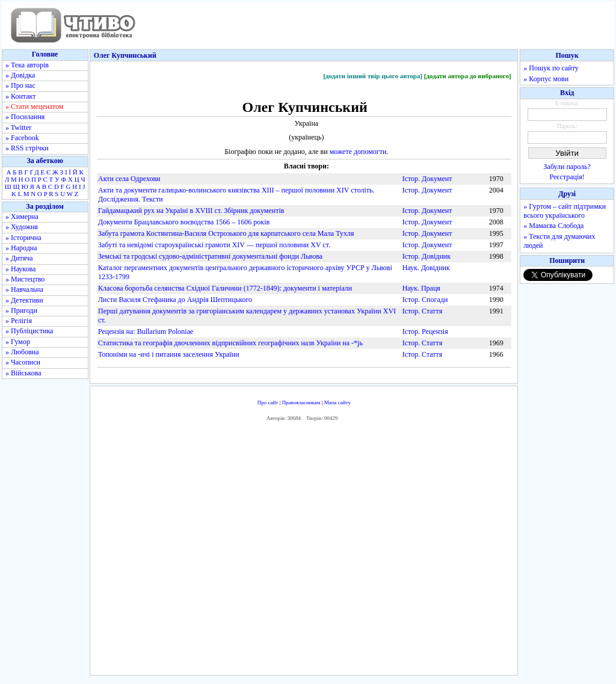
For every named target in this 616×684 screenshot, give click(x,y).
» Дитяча (19, 258)
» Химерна (22, 217)
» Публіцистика (29, 331)
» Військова (23, 373)
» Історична (23, 238)
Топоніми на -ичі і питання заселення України (169, 354)
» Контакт (20, 96)
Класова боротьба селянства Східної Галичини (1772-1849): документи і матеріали (225, 288)
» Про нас (20, 85)
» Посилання (25, 117)
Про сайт (268, 402)
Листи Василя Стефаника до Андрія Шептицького (175, 300)
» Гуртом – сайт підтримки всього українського (565, 211)
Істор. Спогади (425, 300)
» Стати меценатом (34, 106)
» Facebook (22, 138)
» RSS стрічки (27, 148)
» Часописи (23, 362)
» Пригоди (21, 310)
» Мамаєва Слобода (553, 226)
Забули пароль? (567, 167)
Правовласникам (301, 402)
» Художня (22, 227)
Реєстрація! (567, 177)
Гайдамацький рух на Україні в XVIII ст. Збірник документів (191, 211)
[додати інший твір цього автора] (373, 76)
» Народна (21, 248)
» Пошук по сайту (551, 68)
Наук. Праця (421, 288)
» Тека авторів (27, 65)
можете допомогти (358, 152)
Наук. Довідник (426, 268)
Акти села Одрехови (129, 179)
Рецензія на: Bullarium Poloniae (146, 331)
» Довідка (20, 75)
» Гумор (18, 342)
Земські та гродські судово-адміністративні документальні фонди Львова (210, 256)
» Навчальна (24, 289)
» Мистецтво (25, 279)
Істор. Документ (427, 179)
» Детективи (24, 300)
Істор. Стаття (423, 311)
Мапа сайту (337, 402)
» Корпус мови (546, 79)
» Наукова (20, 269)
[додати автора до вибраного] (468, 76)
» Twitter (18, 128)
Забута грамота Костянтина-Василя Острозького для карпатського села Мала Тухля (226, 233)
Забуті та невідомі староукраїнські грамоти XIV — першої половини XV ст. (214, 245)
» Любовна (22, 352)
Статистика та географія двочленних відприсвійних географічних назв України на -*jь (230, 343)
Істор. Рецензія (425, 331)
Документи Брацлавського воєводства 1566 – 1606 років (184, 222)
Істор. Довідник (427, 256)
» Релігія (19, 321)
